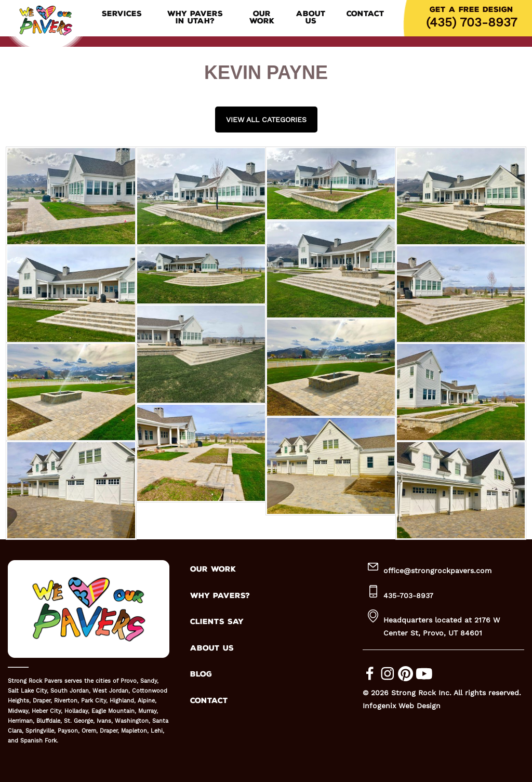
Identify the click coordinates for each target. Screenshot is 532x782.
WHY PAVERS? (220, 596)
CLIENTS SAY (217, 622)
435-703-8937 (408, 595)
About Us (311, 18)
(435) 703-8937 (471, 22)
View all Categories (266, 120)
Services (122, 14)
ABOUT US (212, 648)
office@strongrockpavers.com (437, 571)
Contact (365, 14)
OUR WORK (213, 569)
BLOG (201, 674)
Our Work (262, 18)
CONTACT (209, 701)
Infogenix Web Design (402, 706)
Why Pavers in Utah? (195, 18)
